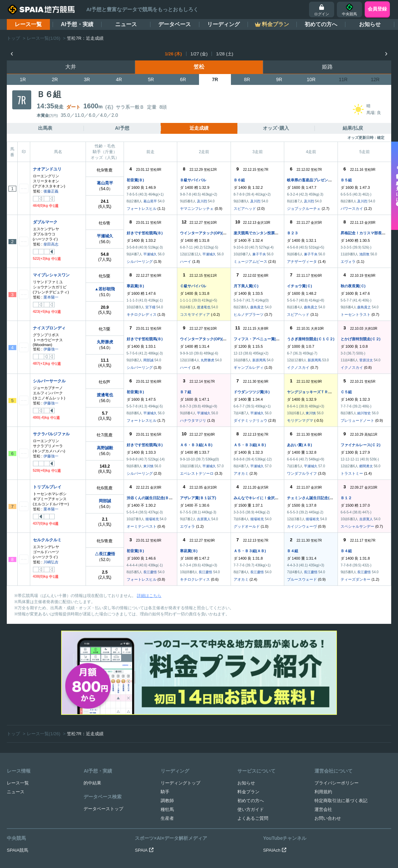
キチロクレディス (142, 314)
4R (119, 79)
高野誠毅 (105, 448)
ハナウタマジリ (193, 420)
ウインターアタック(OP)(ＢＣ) (206, 233)
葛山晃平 (105, 183)
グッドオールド (247, 526)
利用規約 (323, 715)
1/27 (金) (199, 54)
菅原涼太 (366, 360)
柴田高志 (51, 244)
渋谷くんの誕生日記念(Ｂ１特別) (154, 498)
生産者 (167, 742)
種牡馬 (167, 733)
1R (23, 79)
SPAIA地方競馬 (192, 853)
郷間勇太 (366, 466)
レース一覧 (28, 24)
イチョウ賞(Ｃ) (299, 286)
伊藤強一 (51, 349)
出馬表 (45, 128)
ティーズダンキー (356, 579)
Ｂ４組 (293, 551)
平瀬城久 (105, 236)
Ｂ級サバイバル (193, 180)
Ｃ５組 (346, 392)
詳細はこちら (149, 596)
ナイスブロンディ (49, 328)
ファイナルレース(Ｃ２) (360, 445)
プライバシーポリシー (337, 706)
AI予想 (122, 128)
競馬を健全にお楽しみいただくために (229, 826)
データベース (175, 24)
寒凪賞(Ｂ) (135, 286)
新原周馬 (259, 360)
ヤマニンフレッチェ (197, 209)
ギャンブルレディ (249, 367)
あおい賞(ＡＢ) (299, 445)
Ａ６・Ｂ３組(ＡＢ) (196, 445)
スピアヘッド (245, 209)
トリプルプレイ (47, 487)
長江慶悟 (150, 572)
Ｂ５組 (346, 180)
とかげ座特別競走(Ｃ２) (360, 339)
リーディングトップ (180, 706)
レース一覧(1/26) (44, 38)
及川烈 (202, 201)
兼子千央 (259, 254)
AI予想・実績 (77, 24)
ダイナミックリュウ (250, 420)
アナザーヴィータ (302, 261)
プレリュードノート (357, 420)
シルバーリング (140, 261)
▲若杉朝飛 (105, 289)
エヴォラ (348, 261)
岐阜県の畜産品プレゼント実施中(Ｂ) (318, 180)
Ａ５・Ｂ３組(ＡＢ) (250, 445)
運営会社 (323, 733)
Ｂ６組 (239, 180)
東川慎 (311, 413)
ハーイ (186, 261)
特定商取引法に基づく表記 (341, 724)
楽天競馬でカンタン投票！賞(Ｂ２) (263, 233)
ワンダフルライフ (302, 473)
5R (151, 79)
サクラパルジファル (51, 434)
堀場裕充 (152, 519)
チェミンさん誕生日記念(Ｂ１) (312, 498)
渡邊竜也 (204, 307)
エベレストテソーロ (197, 473)
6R (183, 79)
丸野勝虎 (105, 342)
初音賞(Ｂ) (135, 180)
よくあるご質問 (253, 742)
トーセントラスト (356, 314)
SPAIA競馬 (17, 773)
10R (311, 79)
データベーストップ (103, 732)
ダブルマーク (45, 222)
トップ (13, 38)
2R (55, 79)
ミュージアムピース (250, 261)
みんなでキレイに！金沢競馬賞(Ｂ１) (265, 498)
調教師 (167, 724)
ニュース (126, 24)
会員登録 (377, 9)
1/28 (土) (225, 54)
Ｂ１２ (346, 498)
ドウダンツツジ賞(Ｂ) (252, 392)
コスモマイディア (195, 314)
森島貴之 (257, 307)
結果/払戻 (353, 128)
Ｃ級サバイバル (193, 286)
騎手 (165, 715)
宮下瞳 (150, 307)
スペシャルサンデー (357, 526)
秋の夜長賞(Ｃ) (353, 286)
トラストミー (352, 473)
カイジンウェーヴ (302, 526)
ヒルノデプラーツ (249, 314)
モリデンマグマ (300, 420)
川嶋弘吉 (51, 562)
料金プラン (248, 715)
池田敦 (364, 254)
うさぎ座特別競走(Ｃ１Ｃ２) (311, 339)
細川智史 (364, 413)
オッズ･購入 (276, 128)
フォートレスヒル (142, 209)
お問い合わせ (328, 742)
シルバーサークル (49, 381)
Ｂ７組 (186, 392)
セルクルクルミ (47, 540)
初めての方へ (321, 24)
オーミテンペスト (142, 526)
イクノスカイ (298, 367)
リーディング (223, 24)
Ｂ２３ (293, 233)
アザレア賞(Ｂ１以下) (198, 498)
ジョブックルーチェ (304, 209)
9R (279, 79)
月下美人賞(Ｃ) (246, 286)
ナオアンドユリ (47, 169)
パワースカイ (352, 209)
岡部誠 (148, 360)
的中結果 (92, 706)
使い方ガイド (251, 733)
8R (247, 79)
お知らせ (370, 24)
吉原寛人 (204, 519)
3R (87, 79)
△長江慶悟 (105, 554)
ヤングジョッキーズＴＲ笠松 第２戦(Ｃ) (322, 392)
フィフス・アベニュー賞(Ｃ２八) (261, 339)
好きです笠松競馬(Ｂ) (145, 233)
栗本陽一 (51, 297)
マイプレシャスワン (51, 275)
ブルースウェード (302, 579)
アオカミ (241, 473)
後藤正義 (51, 191)
